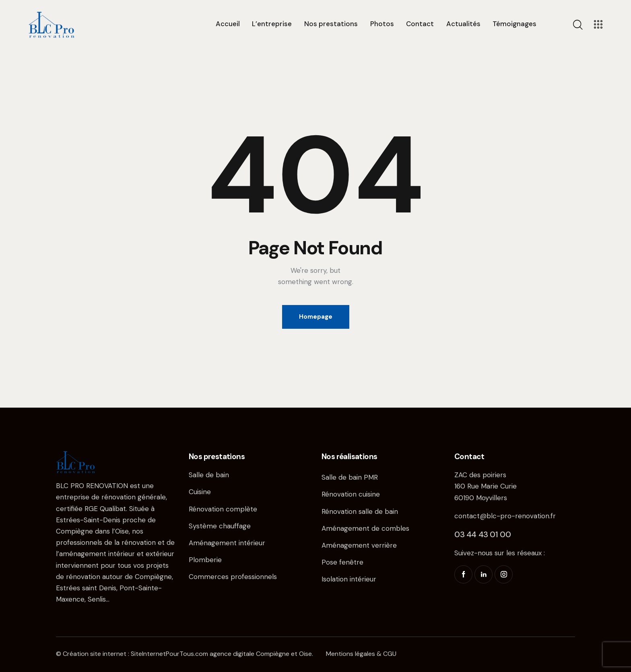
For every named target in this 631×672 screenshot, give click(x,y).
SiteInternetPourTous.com (169, 654)
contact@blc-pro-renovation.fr (505, 516)
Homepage (316, 317)
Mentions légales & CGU (361, 654)
